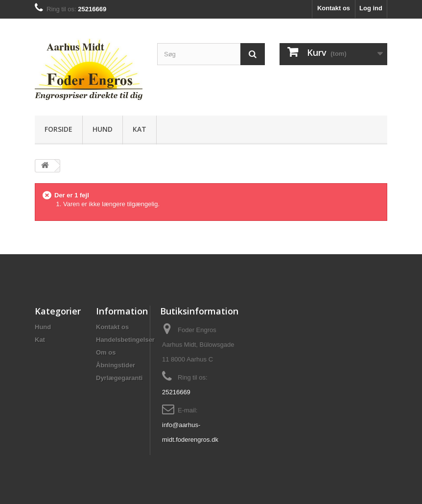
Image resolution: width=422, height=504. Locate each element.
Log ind (371, 8)
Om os (106, 352)
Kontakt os (334, 8)
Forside (59, 129)
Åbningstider (116, 365)
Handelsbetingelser (125, 340)
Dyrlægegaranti (119, 378)
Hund (103, 129)
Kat (140, 129)
